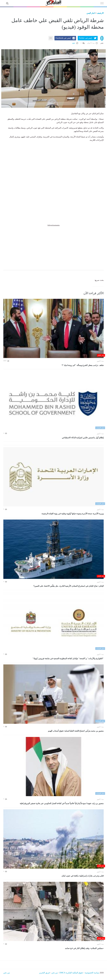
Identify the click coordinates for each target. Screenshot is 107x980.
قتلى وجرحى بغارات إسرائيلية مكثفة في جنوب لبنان (83, 876)
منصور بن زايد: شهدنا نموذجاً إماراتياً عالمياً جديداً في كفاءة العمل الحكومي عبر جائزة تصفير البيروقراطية (62, 803)
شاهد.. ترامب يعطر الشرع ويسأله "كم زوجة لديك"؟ (83, 365)
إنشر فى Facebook (63, 38)
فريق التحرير (44, 973)
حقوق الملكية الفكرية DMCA (71, 973)
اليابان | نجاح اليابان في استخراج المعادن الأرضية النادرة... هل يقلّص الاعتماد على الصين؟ (69, 586)
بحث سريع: (99, 280)
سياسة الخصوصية (92, 973)
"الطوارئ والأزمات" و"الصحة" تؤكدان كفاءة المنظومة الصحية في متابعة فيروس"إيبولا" (68, 659)
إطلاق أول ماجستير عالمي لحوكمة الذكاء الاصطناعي (83, 438)
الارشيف (100, 13)
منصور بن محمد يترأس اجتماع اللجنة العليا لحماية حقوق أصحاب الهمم (76, 731)
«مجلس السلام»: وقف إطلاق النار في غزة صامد (84, 948)
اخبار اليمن (91, 13)
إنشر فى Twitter (85, 38)
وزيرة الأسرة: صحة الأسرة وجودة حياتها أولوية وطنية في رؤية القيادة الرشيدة (73, 514)
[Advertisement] (53, 247)
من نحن (55, 973)
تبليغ (75, 43)
